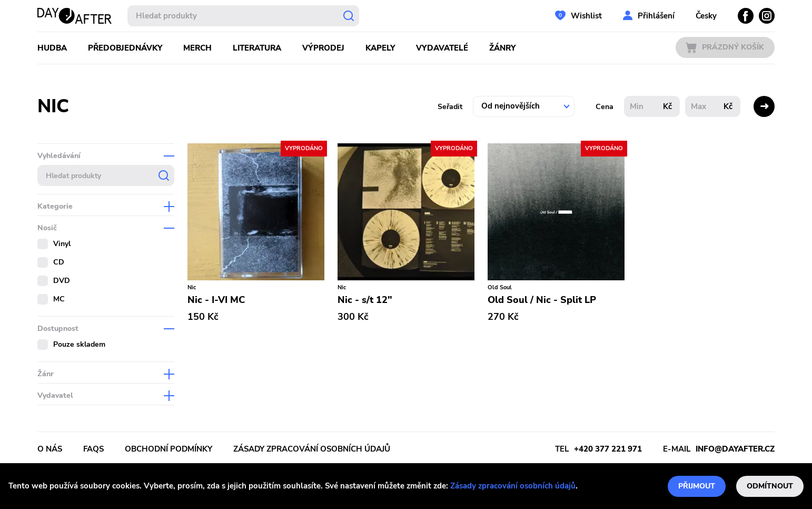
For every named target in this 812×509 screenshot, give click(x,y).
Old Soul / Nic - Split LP (542, 300)
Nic (192, 287)
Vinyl (62, 244)
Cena (605, 107)
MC (59, 299)
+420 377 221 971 (608, 449)
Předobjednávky (125, 48)
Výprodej (323, 48)
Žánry (502, 48)
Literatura (257, 48)
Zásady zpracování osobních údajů (513, 486)
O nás (50, 449)
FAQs (93, 449)
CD (59, 262)
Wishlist (586, 16)
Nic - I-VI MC (216, 300)
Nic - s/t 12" (365, 300)
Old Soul (500, 287)
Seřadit (450, 107)
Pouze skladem (79, 344)
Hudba (52, 48)
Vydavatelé (442, 48)
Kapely (380, 48)
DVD (62, 281)
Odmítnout (770, 486)
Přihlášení (656, 16)
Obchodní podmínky (169, 449)
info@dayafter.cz (735, 449)
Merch (197, 48)
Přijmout (697, 486)
